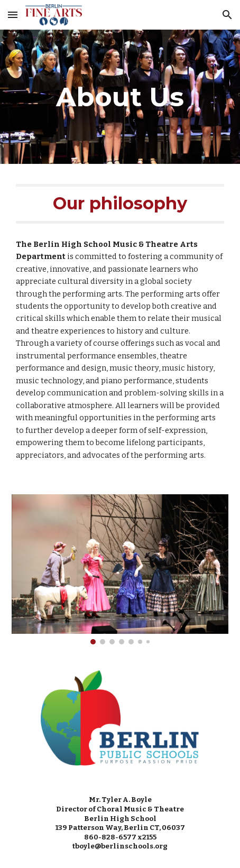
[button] (13, 15)
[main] (120, 97)
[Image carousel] (120, 569)
